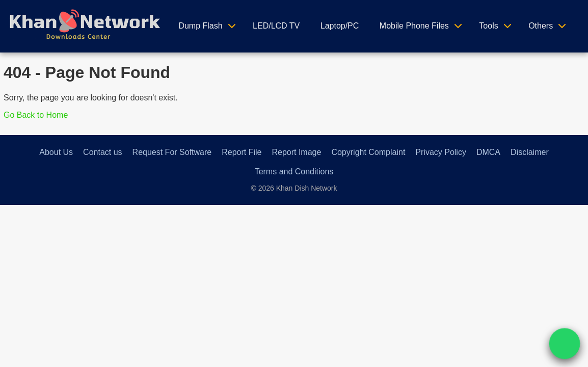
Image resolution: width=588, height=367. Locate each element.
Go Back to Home (36, 115)
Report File (242, 152)
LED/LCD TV (276, 26)
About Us (56, 152)
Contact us (102, 152)
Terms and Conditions (294, 172)
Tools (488, 26)
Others (541, 26)
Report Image (296, 152)
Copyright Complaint (368, 152)
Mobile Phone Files (414, 26)
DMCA (488, 152)
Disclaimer (530, 152)
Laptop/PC (340, 26)
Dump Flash (200, 26)
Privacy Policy (441, 152)
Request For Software (172, 152)
